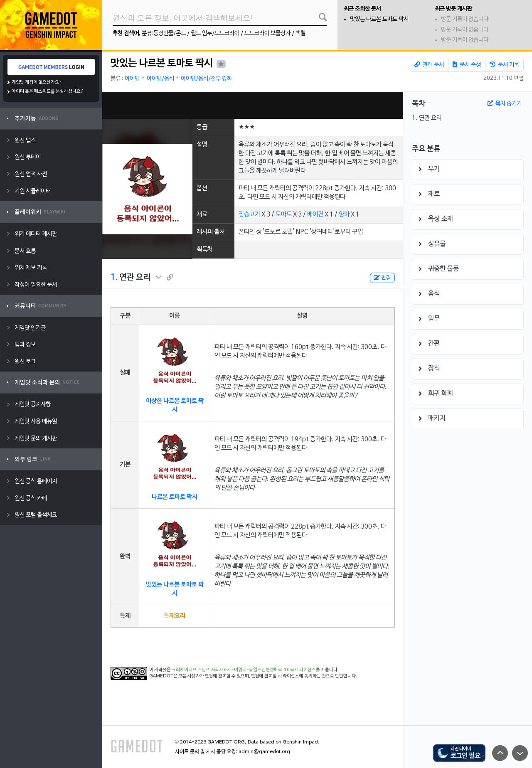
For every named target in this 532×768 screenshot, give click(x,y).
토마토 (284, 214)
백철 (300, 33)
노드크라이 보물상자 (267, 33)
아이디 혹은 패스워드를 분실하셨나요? (48, 91)
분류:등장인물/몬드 (164, 33)
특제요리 (175, 616)
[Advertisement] (253, 105)
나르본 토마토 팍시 (175, 497)
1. (114, 278)
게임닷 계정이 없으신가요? (37, 82)
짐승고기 (249, 214)
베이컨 (315, 214)
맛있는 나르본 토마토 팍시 (379, 19)
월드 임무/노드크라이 (215, 33)
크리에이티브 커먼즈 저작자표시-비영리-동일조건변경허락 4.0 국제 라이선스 (244, 670)
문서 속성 (467, 65)
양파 (344, 214)
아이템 (132, 79)
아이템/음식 (160, 79)
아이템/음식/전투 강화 (206, 79)
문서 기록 (504, 65)
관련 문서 (429, 65)
